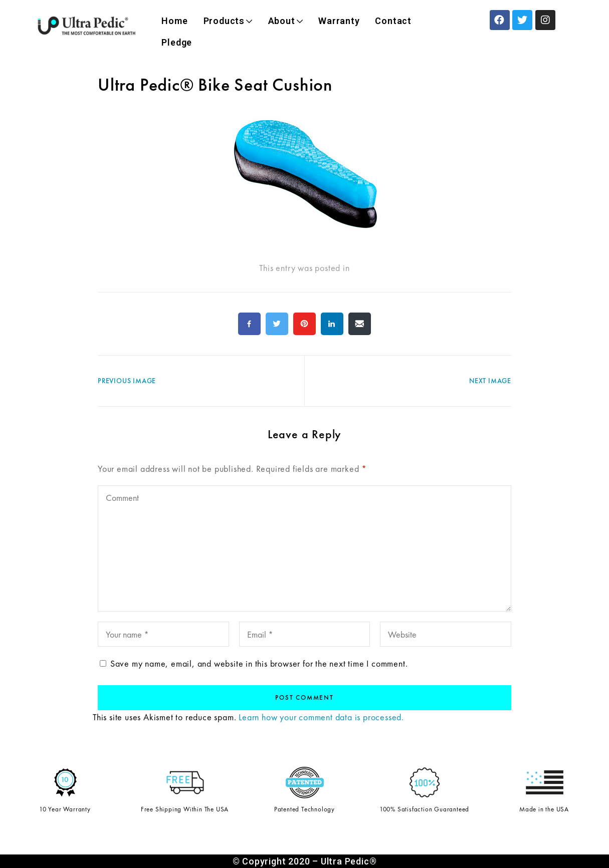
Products (228, 21)
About (286, 21)
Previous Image (127, 381)
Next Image (490, 381)
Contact (393, 21)
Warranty (339, 21)
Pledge (177, 42)
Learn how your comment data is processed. (321, 717)
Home (174, 21)
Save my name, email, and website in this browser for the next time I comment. (259, 663)
